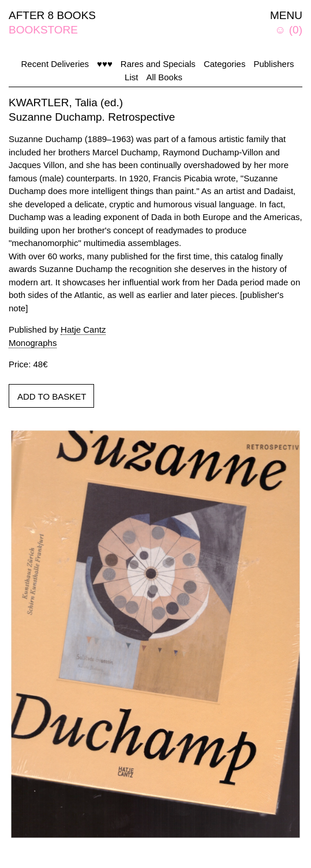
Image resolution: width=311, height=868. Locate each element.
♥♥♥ (105, 64)
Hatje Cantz (83, 329)
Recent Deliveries (55, 64)
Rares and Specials (158, 64)
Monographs (33, 343)
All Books (164, 77)
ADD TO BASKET (52, 396)
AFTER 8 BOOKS (52, 15)
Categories (225, 64)
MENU (286, 15)
